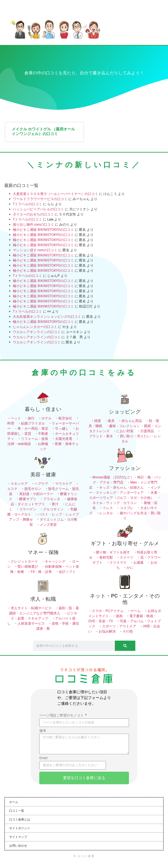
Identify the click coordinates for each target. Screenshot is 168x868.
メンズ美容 (48, 525)
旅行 (31, 418)
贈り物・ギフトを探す (113, 552)
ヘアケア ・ (45, 484)
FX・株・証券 (41, 572)
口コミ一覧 (17, 811)
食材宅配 (106, 557)
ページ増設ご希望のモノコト (62, 716)
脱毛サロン (33, 489)
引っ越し (62, 428)
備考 (43, 731)
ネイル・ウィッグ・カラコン (115, 503)
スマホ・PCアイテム (108, 611)
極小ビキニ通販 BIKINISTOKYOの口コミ (43, 230)
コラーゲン (28, 509)
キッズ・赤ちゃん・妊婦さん (121, 487)
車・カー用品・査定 (33, 428)
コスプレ (127, 508)
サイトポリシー (20, 828)
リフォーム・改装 (35, 439)
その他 (128, 631)
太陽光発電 (64, 439)
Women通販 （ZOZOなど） (113, 477)
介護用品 (147, 431)
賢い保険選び (28, 567)
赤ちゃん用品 (132, 421)
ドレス (108, 508)
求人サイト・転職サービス (31, 608)
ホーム (14, 802)
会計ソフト (67, 572)
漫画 (119, 616)
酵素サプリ (28, 499)
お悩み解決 (107, 631)
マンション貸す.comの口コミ (35, 250)
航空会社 (65, 418)
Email (43, 758)
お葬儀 (43, 444)
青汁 (55, 504)
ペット (16, 418)
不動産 (43, 434)
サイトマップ (18, 837)
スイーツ (127, 557)
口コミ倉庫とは (20, 819)
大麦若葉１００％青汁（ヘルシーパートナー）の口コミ (56, 194)
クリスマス (118, 563)
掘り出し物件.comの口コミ (33, 225)
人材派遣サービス (31, 623)
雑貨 (98, 421)
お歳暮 (139, 563)
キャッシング (55, 561)
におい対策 (125, 431)
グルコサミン (53, 509)
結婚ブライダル (33, 423)
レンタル (106, 513)
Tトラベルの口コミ (27, 204)
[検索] (125, 646)
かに (130, 568)
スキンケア (19, 484)
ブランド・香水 (101, 436)
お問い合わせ (18, 846)
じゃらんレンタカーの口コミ (35, 327)
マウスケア (64, 484)
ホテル (47, 418)
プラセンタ (52, 499)
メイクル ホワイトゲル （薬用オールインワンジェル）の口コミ (43, 131)
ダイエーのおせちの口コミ (33, 214)
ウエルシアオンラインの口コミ (37, 332)
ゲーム (136, 611)
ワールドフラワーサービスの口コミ (40, 199)
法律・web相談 (19, 444)
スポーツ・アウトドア (119, 626)
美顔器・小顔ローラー (36, 494)
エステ (12, 489)
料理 (11, 423)
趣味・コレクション (124, 426)
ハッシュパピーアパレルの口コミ (38, 209)
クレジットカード (24, 561)
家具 (111, 421)
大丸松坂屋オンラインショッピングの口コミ (47, 317)
